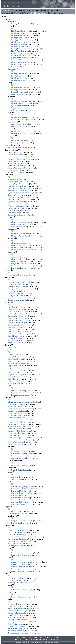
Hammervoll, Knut (14, 161)
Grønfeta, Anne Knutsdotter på (19, 316)
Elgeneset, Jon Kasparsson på (21, 250)
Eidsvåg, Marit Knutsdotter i (21, 133)
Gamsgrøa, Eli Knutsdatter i (18, 289)
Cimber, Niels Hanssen (16, 604)
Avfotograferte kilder (9, 13)
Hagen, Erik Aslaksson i (16, 364)
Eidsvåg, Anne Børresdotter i (21, 31)
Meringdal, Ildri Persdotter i (18, 211)
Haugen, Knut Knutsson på (20, 264)
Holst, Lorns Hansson (19, 110)
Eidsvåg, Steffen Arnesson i (20, 78)
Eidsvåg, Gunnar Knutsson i (21, 38)
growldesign (58, 643)
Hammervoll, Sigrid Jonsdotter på (23, 60)
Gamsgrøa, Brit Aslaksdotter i (18, 287)
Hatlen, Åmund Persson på (17, 580)
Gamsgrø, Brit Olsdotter (16, 285)
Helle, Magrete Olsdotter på (18, 336)
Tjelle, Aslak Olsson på (16, 629)
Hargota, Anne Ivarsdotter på (21, 523)
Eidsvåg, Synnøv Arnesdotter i (21, 80)
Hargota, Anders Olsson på (20, 521)
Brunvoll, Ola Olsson (18, 127)
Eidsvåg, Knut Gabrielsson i (21, 131)
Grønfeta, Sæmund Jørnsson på (19, 334)
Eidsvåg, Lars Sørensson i (20, 47)
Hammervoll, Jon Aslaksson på (18, 422)
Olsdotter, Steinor (17, 67)
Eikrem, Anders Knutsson (20, 141)
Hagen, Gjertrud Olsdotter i (21, 393)
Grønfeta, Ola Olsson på (16, 329)
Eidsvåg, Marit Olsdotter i (20, 117)
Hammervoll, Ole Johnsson (17, 166)
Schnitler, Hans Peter (18, 143)
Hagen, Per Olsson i (15, 379)
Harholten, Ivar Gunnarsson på (18, 539)
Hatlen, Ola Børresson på (20, 597)
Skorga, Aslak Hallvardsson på (18, 626)
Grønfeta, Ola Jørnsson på (17, 327)
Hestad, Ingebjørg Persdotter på (19, 609)
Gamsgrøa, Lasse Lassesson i (18, 300)
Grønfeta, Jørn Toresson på (17, 325)
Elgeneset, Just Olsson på (17, 195)
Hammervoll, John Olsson (17, 157)
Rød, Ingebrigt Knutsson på (17, 620)
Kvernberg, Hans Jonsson (16, 583)
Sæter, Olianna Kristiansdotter (18, 148)
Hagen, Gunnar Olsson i (16, 366)
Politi (41, 637)
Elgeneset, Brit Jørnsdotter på (18, 186)
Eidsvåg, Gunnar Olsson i (20, 90)
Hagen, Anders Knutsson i (20, 55)
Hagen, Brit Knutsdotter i (20, 58)
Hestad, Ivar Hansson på (16, 611)
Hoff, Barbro (16, 108)
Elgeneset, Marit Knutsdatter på (19, 199)
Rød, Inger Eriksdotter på (17, 622)
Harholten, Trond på (15, 544)
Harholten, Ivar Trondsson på (21, 555)
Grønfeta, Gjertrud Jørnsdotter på (20, 321)
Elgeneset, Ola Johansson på (18, 202)
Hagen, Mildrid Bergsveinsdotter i (20, 375)
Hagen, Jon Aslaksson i (16, 368)
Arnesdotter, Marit (14, 179)
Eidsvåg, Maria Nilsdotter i (21, 24)
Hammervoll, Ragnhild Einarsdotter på (21, 438)
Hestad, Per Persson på (16, 613)
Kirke (30, 637)
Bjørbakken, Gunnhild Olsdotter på (20, 309)
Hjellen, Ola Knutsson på (20, 106)
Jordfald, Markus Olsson (19, 470)
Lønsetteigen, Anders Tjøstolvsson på (24, 120)
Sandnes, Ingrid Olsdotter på (18, 215)
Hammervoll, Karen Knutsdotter (19, 159)
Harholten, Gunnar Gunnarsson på (20, 537)
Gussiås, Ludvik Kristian (16, 155)
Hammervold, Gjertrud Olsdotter (19, 407)
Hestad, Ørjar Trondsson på (17, 615)
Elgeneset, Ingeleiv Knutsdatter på (20, 193)
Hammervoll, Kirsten (15, 429)
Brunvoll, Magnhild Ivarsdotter (22, 124)
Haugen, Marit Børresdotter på (22, 266)
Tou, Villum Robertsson (16, 631)
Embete (24, 637)
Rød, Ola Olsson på (14, 213)
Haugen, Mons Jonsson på (20, 94)
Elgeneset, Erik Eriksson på (17, 191)
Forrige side (52, 13)
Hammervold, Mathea (16, 413)
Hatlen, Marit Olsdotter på (17, 578)
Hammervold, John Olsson (17, 411)
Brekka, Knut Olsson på (19, 391)
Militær (36, 637)
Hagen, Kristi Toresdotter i (17, 370)
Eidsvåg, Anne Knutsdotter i (21, 33)
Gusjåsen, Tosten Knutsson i (21, 53)
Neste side (62, 13)
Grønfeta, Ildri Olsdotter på (17, 323)
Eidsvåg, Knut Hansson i (19, 76)
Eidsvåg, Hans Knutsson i (20, 74)
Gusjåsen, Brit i (13, 347)
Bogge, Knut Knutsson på (17, 404)
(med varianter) (24, 10)
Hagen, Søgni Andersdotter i (18, 381)
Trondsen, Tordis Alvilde (16, 172)
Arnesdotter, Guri (17, 257)
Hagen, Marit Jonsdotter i (17, 372)
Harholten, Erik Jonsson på (17, 535)
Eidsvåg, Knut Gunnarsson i (21, 42)
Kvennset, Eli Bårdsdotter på (18, 275)
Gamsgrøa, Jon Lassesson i (17, 293)
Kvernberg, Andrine (15, 170)
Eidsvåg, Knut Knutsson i (20, 44)
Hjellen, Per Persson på (19, 62)
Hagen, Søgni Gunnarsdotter (18, 383)
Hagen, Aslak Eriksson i (16, 359)
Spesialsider (22, 13)
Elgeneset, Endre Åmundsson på (19, 188)
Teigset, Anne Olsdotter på (17, 343)
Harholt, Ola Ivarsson (15, 532)
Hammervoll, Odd (14, 164)
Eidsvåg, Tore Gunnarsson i (21, 51)
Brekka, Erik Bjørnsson (16, 511)
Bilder (58, 10)
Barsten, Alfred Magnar (16, 152)
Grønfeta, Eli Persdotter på (17, 318)
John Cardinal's (31, 643)
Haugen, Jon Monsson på (20, 92)
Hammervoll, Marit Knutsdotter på (20, 431)
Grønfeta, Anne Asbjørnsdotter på (19, 314)
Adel (19, 637)
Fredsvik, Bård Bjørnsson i (17, 206)
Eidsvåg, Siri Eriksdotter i (20, 104)
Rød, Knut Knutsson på (16, 624)
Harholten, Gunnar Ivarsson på (22, 564)
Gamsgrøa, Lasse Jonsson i (17, 298)
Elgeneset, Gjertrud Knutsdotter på (23, 236)
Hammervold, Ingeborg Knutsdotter (20, 409)
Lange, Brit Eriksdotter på (20, 227)
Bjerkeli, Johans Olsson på (17, 182)
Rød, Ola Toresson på (15, 341)
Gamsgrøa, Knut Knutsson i (17, 296)
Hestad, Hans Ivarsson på (17, 606)
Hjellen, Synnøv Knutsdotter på (22, 64)
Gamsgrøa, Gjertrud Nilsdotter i (19, 291)
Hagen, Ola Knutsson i (16, 377)
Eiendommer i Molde (48, 10)
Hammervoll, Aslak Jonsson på (18, 418)
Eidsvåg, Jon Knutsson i (19, 40)
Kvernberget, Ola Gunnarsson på (19, 546)
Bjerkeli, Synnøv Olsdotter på (18, 307)
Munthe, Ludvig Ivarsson (17, 338)
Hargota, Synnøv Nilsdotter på (18, 514)
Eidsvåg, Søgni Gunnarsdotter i (22, 49)
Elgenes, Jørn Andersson (19, 243)
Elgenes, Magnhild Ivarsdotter (18, 184)
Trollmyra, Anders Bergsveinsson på (20, 633)
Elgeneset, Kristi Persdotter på (19, 197)
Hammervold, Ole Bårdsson (17, 415)
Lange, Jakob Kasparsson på (21, 268)
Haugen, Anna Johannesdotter (18, 168)
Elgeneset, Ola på (14, 204)
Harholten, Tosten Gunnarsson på (19, 541)
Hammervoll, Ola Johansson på (18, 208)
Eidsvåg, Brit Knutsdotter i (20, 36)
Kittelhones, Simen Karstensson (19, 617)
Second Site (37, 643)
